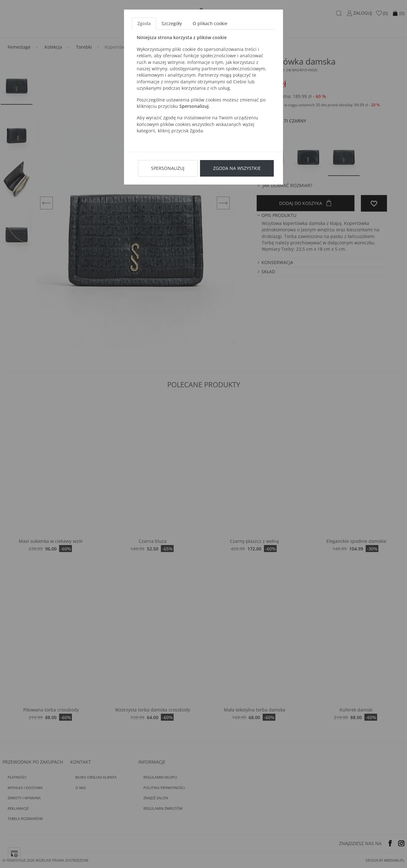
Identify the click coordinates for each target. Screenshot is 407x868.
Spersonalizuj (168, 168)
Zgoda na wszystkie (237, 168)
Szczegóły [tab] (172, 23)
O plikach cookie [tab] (210, 23)
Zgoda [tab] (144, 23)
